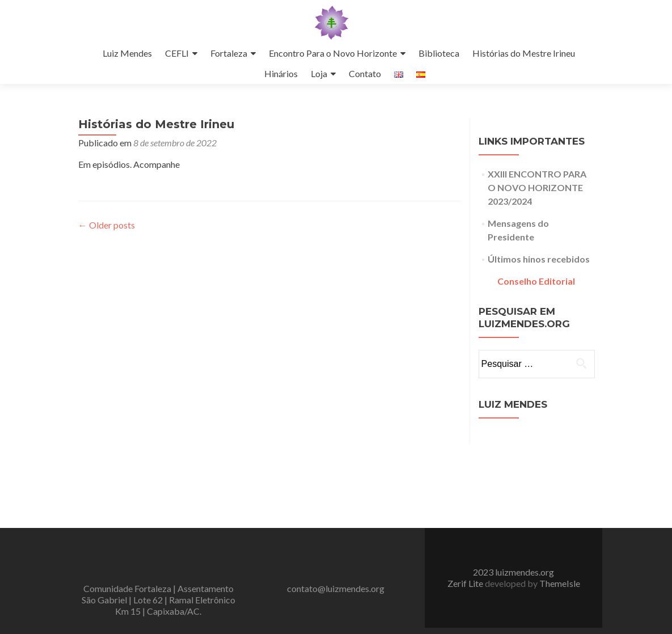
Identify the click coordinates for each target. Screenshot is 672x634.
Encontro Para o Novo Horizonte (333, 53)
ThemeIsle (560, 499)
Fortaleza (229, 53)
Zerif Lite (466, 499)
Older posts (107, 225)
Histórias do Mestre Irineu (524, 53)
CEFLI (177, 53)
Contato (365, 73)
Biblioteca (439, 53)
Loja (319, 73)
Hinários (281, 73)
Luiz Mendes (127, 53)
